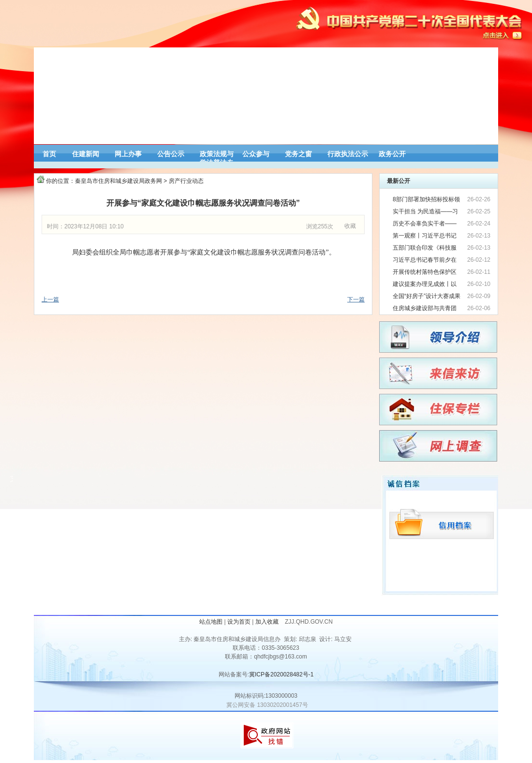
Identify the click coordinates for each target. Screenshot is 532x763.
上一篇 (50, 299)
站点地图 (211, 622)
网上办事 (128, 154)
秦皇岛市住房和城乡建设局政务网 (118, 181)
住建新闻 (86, 154)
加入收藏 (268, 622)
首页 (49, 154)
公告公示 (171, 154)
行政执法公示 (348, 154)
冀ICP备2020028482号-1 (281, 674)
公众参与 (256, 154)
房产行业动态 (186, 181)
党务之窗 (298, 154)
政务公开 (392, 154)
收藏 (350, 226)
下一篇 (356, 299)
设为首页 (239, 622)
